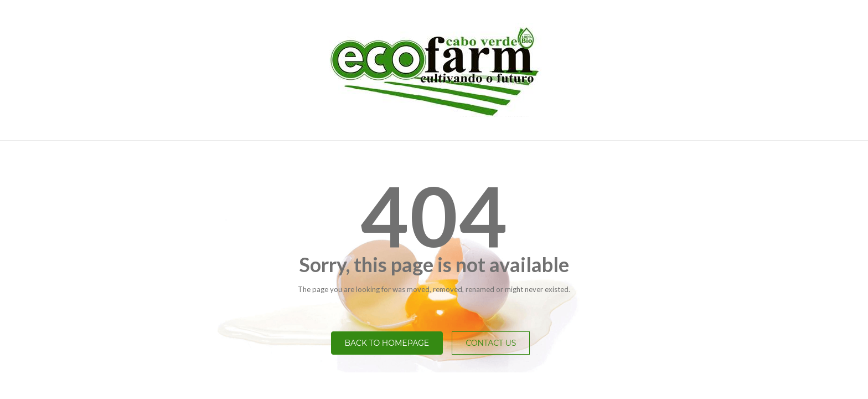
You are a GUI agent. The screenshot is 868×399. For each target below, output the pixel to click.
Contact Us (491, 343)
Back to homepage (387, 343)
